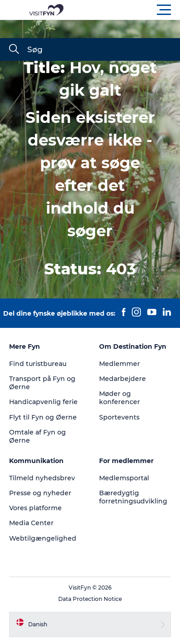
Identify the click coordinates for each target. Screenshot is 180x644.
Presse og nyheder (40, 493)
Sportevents (119, 417)
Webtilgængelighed (43, 538)
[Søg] (14, 50)
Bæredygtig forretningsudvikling (133, 497)
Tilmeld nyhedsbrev (42, 478)
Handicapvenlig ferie (43, 402)
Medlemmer (120, 364)
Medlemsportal (124, 478)
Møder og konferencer (120, 398)
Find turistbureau (38, 364)
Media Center (31, 523)
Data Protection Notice (90, 599)
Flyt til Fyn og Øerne (43, 417)
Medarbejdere (122, 379)
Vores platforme (35, 508)
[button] (131, 10)
